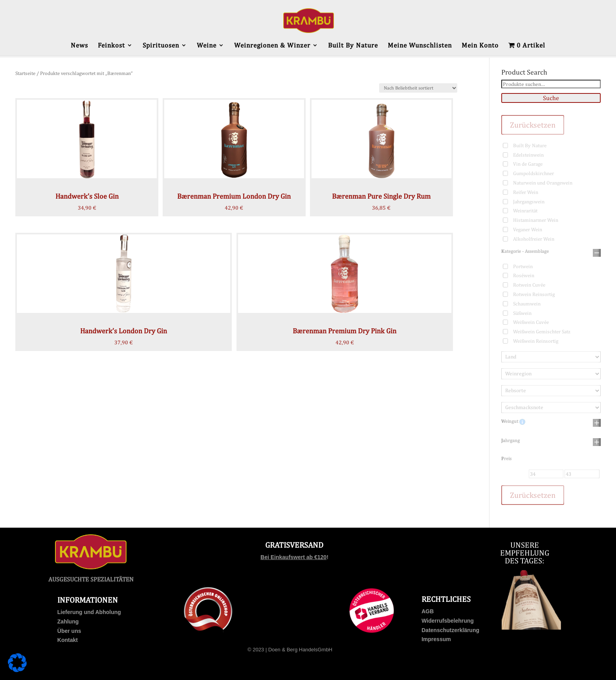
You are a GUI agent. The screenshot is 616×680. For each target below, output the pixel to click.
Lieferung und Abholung (89, 612)
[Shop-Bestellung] (418, 88)
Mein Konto (480, 46)
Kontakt (68, 640)
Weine (207, 46)
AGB (428, 611)
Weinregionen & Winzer (272, 46)
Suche (551, 98)
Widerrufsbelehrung (448, 621)
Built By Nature (353, 46)
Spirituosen (161, 46)
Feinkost (111, 46)
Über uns (69, 631)
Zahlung (68, 622)
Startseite (25, 73)
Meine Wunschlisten (420, 46)
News (79, 46)
